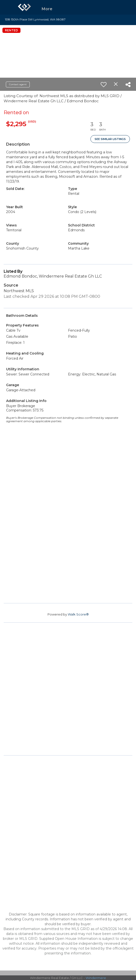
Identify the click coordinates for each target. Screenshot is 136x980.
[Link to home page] (24, 7)
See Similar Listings (110, 139)
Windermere (96, 978)
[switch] (104, 84)
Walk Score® (78, 614)
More (47, 9)
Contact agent (18, 84)
